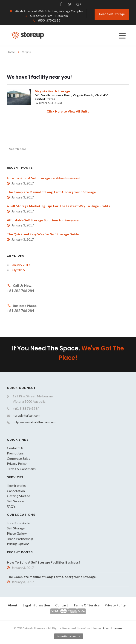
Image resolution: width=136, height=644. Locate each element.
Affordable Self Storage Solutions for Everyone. (43, 220)
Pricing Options (18, 544)
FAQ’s (11, 506)
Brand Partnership (20, 539)
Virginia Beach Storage (52, 91)
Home (11, 52)
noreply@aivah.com (26, 415)
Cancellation (16, 491)
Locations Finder (19, 523)
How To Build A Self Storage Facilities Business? (43, 178)
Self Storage (16, 528)
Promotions (15, 453)
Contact (62, 605)
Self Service (15, 501)
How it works (16, 486)
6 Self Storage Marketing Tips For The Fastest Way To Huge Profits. (59, 206)
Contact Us (15, 448)
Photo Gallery (17, 533)
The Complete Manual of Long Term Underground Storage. (52, 192)
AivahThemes (112, 628)
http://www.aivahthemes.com (34, 422)
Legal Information (36, 605)
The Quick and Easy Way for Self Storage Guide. (43, 234)
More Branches (67, 636)
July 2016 (18, 270)
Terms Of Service (86, 605)
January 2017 (21, 265)
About (13, 605)
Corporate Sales (19, 458)
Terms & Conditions (21, 469)
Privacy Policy (17, 464)
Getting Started (19, 496)
